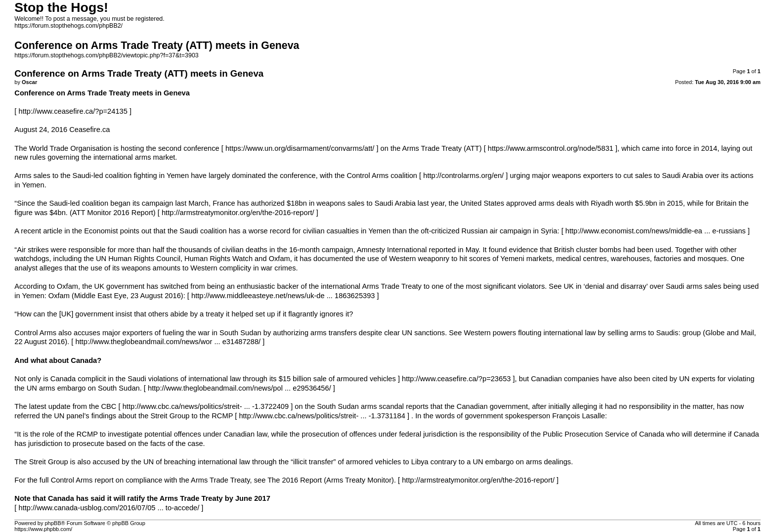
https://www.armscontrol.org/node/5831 (551, 148)
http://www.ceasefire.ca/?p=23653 (456, 379)
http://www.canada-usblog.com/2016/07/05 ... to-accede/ (109, 508)
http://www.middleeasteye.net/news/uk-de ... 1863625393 (283, 296)
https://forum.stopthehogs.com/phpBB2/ (68, 26)
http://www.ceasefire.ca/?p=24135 (73, 111)
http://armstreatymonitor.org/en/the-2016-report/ (238, 213)
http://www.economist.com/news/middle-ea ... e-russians (656, 231)
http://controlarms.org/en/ (463, 176)
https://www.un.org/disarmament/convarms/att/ (300, 148)
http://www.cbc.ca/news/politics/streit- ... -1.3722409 (206, 406)
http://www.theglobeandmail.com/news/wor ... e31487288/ (168, 342)
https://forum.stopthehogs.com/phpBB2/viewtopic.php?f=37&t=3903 (106, 55)
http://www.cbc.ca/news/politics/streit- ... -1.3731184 (322, 416)
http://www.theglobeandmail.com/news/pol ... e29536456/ (239, 388)
